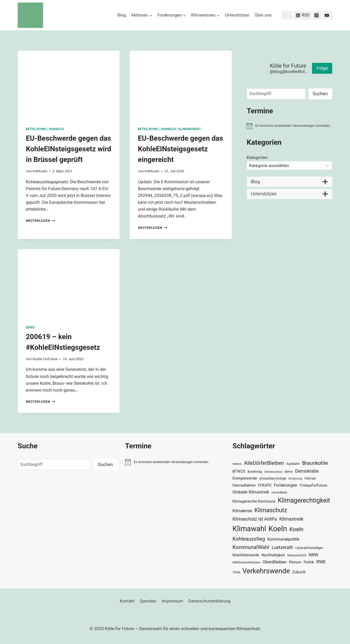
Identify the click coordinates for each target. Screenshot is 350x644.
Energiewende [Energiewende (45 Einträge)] (245, 478)
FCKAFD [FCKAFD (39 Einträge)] (265, 485)
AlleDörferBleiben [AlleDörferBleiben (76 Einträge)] (264, 463)
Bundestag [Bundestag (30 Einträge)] (255, 472)
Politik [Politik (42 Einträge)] (309, 562)
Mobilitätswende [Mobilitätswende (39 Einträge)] (246, 555)
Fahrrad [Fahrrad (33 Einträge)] (310, 478)
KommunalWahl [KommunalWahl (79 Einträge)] (251, 547)
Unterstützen (237, 15)
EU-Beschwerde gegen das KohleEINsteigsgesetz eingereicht (180, 149)
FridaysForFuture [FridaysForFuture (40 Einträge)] (313, 485)
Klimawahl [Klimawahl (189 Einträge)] (249, 529)
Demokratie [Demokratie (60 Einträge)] (307, 471)
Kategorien (257, 157)
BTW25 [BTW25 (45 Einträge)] (239, 471)
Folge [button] (322, 68)
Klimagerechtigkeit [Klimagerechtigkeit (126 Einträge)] (304, 500)
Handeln (56, 129)
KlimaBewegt (190, 129)
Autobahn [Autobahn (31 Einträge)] (293, 464)
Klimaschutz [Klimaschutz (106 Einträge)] (271, 510)
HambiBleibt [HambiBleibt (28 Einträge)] (279, 493)
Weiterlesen (41, 220)
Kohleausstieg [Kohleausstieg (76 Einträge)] (249, 539)
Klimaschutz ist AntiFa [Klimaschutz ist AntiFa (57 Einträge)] (255, 519)
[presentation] (69, 85)
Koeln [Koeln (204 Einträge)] (278, 529)
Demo (30, 327)
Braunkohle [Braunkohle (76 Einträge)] (315, 463)
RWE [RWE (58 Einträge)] (321, 562)
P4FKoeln (40, 171)
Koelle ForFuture (45, 359)
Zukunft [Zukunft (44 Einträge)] (299, 572)
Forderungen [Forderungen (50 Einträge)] (286, 485)
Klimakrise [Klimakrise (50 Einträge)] (242, 511)
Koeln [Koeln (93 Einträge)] (297, 529)
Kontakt (127, 601)
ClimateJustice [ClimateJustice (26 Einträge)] (273, 472)
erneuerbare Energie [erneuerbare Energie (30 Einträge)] (273, 479)
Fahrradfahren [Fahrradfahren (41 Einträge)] (244, 485)
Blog (122, 15)
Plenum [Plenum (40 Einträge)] (295, 562)
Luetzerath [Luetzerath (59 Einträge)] (282, 547)
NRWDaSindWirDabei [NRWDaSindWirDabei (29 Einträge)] (246, 562)
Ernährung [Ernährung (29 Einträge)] (295, 479)
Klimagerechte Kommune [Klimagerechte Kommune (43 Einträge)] (254, 501)
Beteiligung (36, 129)
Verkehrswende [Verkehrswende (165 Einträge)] (266, 571)
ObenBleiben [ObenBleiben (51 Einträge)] (275, 562)
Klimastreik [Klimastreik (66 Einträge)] (291, 519)
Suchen (320, 94)
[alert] (289, 126)
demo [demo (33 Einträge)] (289, 472)
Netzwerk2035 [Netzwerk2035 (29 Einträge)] (297, 555)
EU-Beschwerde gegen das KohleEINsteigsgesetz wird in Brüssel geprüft (69, 149)
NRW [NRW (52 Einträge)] (313, 555)
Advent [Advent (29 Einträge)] (237, 464)
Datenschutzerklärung (209, 601)
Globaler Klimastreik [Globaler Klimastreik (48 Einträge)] (251, 492)
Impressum (172, 601)
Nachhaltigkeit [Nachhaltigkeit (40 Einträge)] (273, 555)
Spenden (148, 601)
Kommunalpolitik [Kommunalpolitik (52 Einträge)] (283, 539)
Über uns (263, 15)
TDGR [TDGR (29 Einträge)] (236, 572)
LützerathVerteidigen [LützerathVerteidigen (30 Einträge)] (309, 548)
